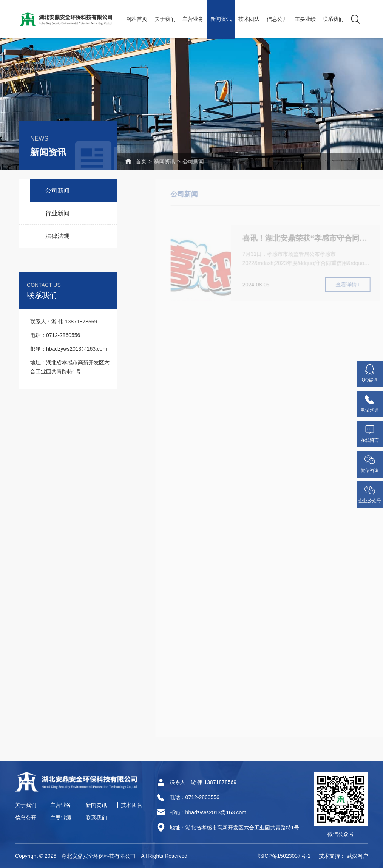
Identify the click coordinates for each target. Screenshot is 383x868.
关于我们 (165, 19)
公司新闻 (180, 161)
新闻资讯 (221, 19)
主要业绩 (305, 19)
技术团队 (249, 19)
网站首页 (137, 19)
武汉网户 (357, 856)
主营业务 (193, 19)
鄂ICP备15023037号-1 (284, 856)
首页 (122, 161)
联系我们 (333, 19)
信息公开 (277, 19)
